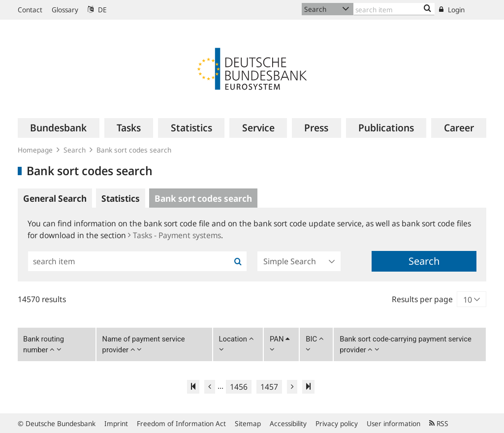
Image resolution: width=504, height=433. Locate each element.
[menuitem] (59, 128)
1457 (269, 387)
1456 (239, 387)
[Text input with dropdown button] (394, 9)
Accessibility (288, 423)
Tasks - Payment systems (174, 235)
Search (75, 150)
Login (452, 10)
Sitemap (248, 423)
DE (97, 10)
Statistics (121, 198)
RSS (439, 423)
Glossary (65, 10)
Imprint (116, 423)
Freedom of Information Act (181, 423)
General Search (55, 198)
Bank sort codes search (134, 150)
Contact (30, 10)
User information (394, 423)
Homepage (35, 150)
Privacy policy (337, 423)
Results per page (422, 299)
